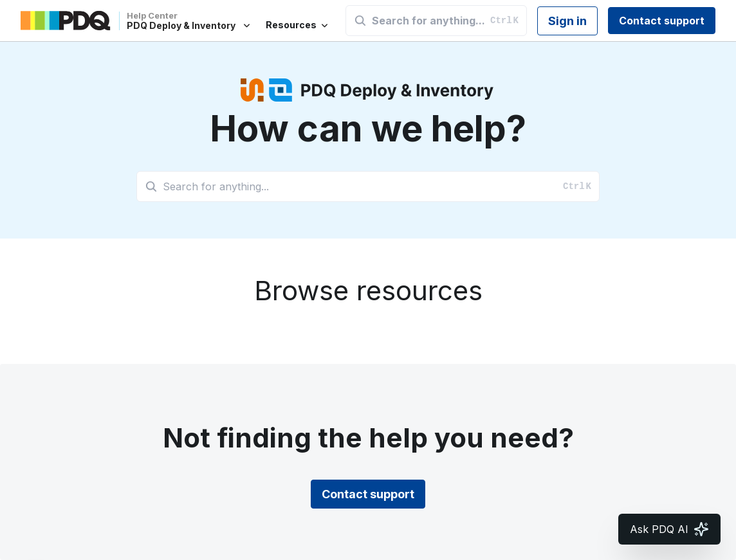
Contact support (662, 21)
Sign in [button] (567, 21)
